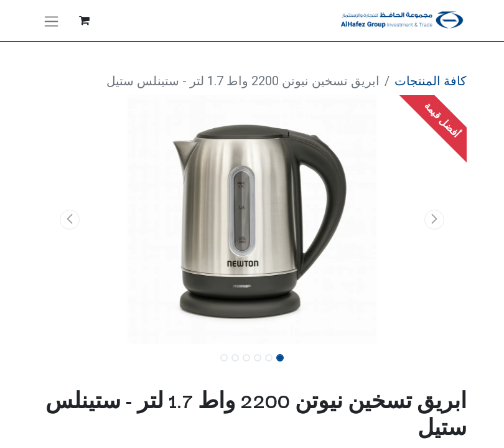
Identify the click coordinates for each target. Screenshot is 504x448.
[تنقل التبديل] (51, 21)
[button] (435, 220)
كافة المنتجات (431, 81)
